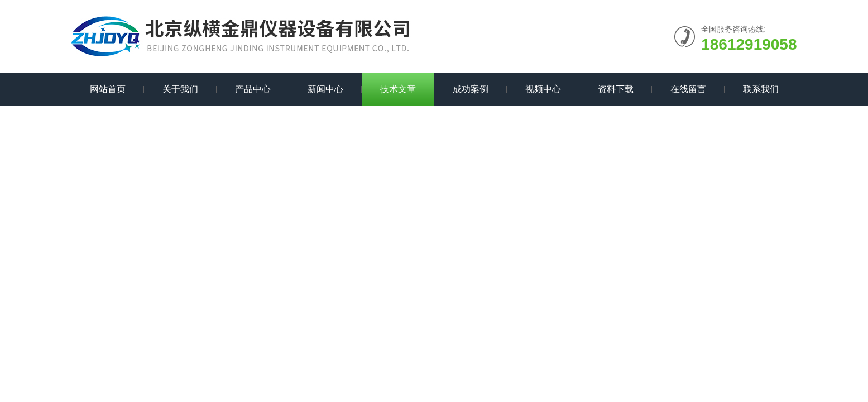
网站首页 (108, 89)
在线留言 (688, 89)
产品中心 (253, 89)
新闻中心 (325, 89)
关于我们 (180, 89)
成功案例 (471, 89)
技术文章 (398, 89)
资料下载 (616, 89)
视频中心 (543, 89)
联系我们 (761, 89)
